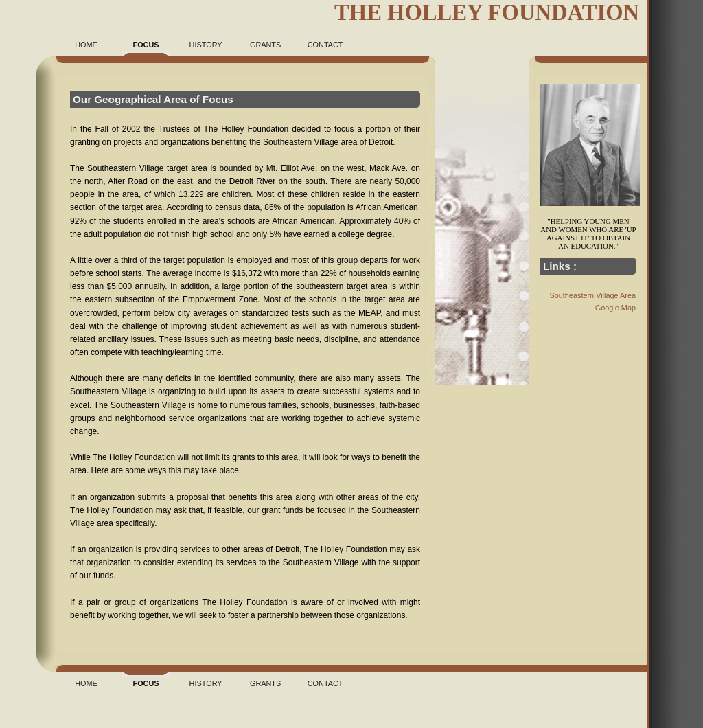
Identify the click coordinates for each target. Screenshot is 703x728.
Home (86, 45)
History (206, 45)
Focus (146, 45)
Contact (325, 45)
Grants (265, 45)
